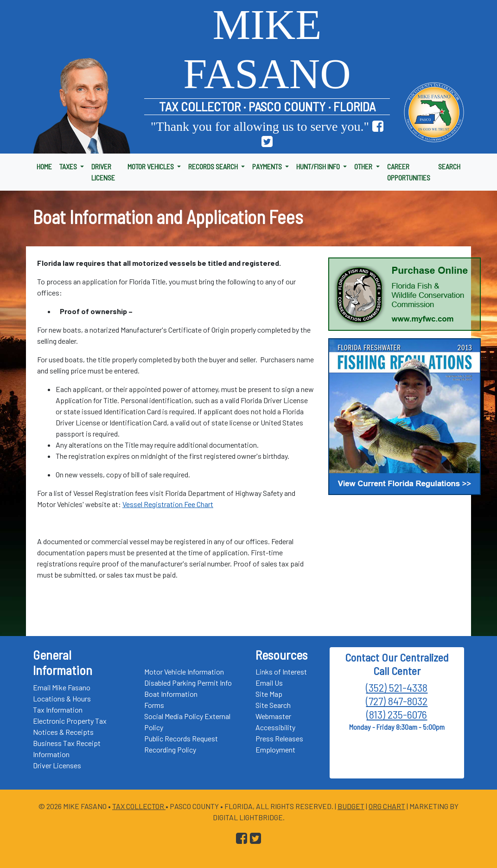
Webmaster (273, 716)
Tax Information (58, 710)
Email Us (269, 683)
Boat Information (171, 694)
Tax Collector (139, 806)
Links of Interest (281, 672)
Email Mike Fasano (62, 687)
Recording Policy (170, 749)
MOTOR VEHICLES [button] (151, 166)
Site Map (269, 694)
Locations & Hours (62, 698)
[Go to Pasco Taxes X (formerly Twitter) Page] (267, 142)
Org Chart (387, 806)
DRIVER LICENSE (103, 172)
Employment (275, 749)
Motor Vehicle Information (184, 672)
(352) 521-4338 (397, 687)
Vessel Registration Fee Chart (168, 504)
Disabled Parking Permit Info (188, 683)
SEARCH (449, 166)
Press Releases (279, 738)
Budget (351, 806)
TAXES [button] (69, 166)
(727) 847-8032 (397, 701)
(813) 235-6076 (397, 714)
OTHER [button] (364, 166)
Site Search (273, 705)
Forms (154, 705)
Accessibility (275, 727)
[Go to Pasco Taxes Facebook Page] (378, 126)
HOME (44, 166)
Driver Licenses (57, 765)
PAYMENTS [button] (268, 166)
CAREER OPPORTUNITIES (409, 172)
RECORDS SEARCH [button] (214, 166)
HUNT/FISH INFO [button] (319, 166)
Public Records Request (181, 738)
